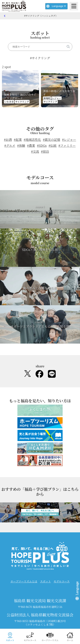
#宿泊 (45, 151)
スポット (45, 581)
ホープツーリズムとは (24, 581)
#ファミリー (67, 146)
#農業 (31, 146)
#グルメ (10, 146)
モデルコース (62, 581)
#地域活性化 (32, 140)
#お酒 (8, 140)
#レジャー (69, 140)
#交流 (35, 151)
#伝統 (52, 146)
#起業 (18, 140)
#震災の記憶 (51, 140)
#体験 (21, 146)
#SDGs (42, 146)
